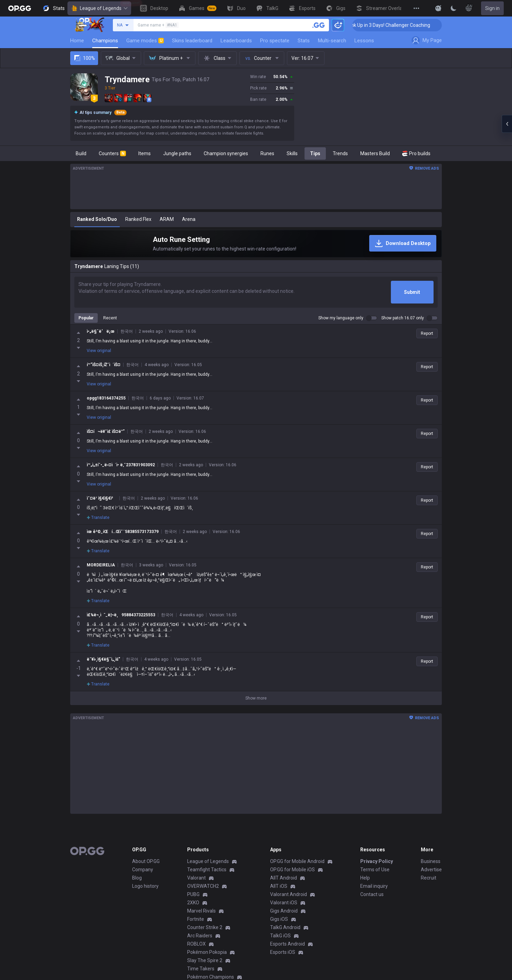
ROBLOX (196, 949)
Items (145, 153)
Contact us (372, 900)
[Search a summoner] (319, 25)
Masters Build (375, 153)
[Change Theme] (454, 8)
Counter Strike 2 (205, 933)
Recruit (429, 883)
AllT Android (284, 883)
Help (365, 883)
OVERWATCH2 (203, 892)
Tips (315, 153)
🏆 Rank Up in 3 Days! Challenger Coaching (399, 25)
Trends (340, 153)
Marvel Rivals (201, 916)
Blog (137, 883)
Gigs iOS (279, 925)
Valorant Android (289, 900)
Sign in (492, 8)
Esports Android (287, 949)
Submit (412, 292)
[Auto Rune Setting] (256, 244)
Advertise (431, 875)
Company (143, 875)
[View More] (416, 8)
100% (84, 58)
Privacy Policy (377, 867)
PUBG (193, 900)
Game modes (145, 41)
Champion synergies (226, 153)
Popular (86, 318)
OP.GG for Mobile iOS (292, 875)
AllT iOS (279, 892)
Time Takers (201, 974)
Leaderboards (236, 41)
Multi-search (332, 41)
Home (77, 41)
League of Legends (99, 8)
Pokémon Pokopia (207, 958)
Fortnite (196, 925)
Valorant (196, 883)
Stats (304, 41)
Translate (98, 490)
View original (99, 351)
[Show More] (438, 8)
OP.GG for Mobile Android (297, 867)
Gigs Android (284, 916)
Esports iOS (283, 958)
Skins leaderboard (192, 41)
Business (431, 867)
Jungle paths (177, 153)
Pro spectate (275, 41)
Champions (105, 41)
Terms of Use (375, 875)
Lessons (364, 41)
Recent (110, 318)
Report (427, 333)
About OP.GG (146, 867)
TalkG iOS (280, 941)
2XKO (193, 908)
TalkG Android (285, 933)
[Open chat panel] (507, 124)
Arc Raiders (200, 941)
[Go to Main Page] (20, 8)
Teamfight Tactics (207, 875)
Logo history (145, 892)
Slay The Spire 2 (205, 966)
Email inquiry (374, 892)
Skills (292, 153)
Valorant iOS (284, 908)
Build (81, 153)
